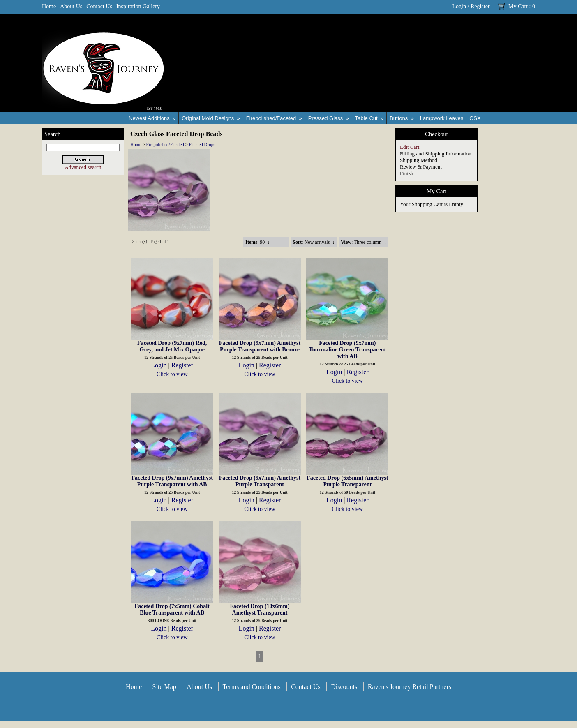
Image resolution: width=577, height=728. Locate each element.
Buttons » (402, 118)
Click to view (172, 374)
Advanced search (83, 167)
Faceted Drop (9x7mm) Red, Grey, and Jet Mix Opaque (172, 346)
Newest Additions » (152, 118)
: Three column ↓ (364, 242)
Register (480, 6)
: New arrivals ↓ (314, 242)
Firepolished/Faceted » (274, 118)
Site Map (164, 687)
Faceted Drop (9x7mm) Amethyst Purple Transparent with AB (172, 481)
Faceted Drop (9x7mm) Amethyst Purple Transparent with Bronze (260, 346)
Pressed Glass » (329, 118)
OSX (475, 118)
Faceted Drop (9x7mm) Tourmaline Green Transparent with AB (347, 350)
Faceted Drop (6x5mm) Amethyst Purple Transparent (347, 481)
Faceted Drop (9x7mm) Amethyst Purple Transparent (260, 481)
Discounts (344, 687)
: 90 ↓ (257, 242)
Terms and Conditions (252, 687)
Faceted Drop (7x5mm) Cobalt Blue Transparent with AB (172, 609)
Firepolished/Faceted (165, 144)
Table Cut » (369, 118)
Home (49, 6)
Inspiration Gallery (138, 6)
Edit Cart (410, 147)
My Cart (518, 6)
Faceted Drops (202, 144)
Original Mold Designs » (211, 118)
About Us (71, 6)
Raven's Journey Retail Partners (410, 687)
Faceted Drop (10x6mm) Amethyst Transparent (260, 609)
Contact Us (99, 6)
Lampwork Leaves (442, 118)
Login (459, 6)
